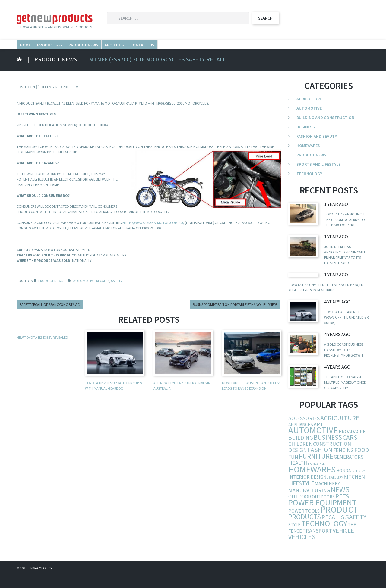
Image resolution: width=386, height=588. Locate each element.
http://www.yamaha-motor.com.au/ (153, 235)
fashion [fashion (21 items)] (320, 462)
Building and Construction (325, 130)
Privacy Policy (40, 581)
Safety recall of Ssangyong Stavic (50, 317)
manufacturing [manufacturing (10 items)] (309, 503)
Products (77, 51)
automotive (84, 293)
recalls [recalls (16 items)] (333, 530)
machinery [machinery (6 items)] (327, 496)
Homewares (308, 158)
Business (306, 140)
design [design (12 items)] (298, 463)
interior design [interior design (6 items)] (307, 489)
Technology (309, 186)
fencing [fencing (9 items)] (343, 463)
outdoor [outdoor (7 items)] (300, 509)
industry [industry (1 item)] (358, 484)
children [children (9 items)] (300, 456)
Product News (134, 51)
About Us (187, 51)
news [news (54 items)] (340, 502)
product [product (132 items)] (339, 522)
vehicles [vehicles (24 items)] (302, 549)
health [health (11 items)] (298, 475)
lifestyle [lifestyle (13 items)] (301, 496)
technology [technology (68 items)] (324, 536)
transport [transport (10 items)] (317, 543)
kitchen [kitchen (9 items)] (354, 489)
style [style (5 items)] (294, 537)
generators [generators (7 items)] (349, 470)
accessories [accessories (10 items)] (304, 431)
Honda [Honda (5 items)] (343, 483)
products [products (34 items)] (305, 529)
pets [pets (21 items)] (342, 509)
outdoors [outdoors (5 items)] (323, 509)
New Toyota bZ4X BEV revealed (42, 350)
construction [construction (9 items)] (332, 456)
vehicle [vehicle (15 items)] (343, 543)
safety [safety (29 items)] (356, 530)
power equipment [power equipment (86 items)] (322, 515)
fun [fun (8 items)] (293, 470)
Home (34, 51)
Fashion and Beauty (317, 149)
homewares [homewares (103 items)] (312, 482)
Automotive (309, 121)
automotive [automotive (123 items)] (313, 443)
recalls (103, 293)
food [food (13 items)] (362, 463)
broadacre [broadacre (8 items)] (352, 444)
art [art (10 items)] (318, 437)
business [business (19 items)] (328, 450)
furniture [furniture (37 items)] (316, 469)
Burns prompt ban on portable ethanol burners (235, 317)
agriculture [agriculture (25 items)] (340, 430)
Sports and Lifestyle (318, 177)
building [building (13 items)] (301, 450)
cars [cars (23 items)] (350, 450)
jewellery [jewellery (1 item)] (335, 490)
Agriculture (309, 112)
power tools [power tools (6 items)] (304, 524)
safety (117, 293)
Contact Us (236, 51)
